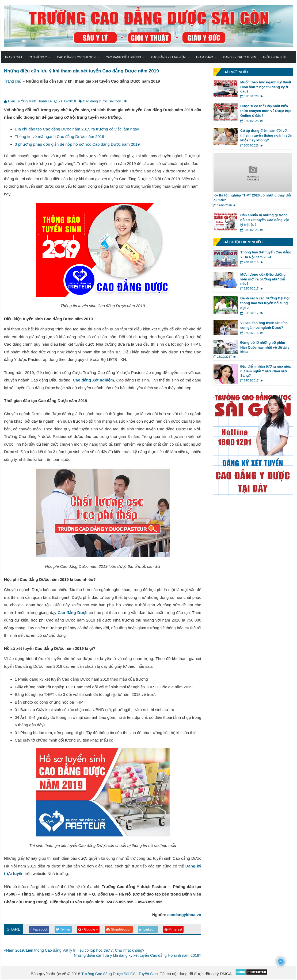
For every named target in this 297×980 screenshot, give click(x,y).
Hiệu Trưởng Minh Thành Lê (30, 101)
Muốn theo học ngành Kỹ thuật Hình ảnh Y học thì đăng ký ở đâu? (266, 87)
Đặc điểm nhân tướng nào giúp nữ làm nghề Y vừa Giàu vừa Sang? (266, 371)
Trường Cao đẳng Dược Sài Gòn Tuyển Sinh (119, 975)
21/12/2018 (67, 101)
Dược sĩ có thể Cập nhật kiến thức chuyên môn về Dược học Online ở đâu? (266, 111)
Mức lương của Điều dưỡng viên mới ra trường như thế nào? (263, 279)
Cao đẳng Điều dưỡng (123, 57)
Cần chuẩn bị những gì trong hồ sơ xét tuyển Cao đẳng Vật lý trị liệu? (264, 220)
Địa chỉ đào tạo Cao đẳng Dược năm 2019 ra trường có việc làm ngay (77, 129)
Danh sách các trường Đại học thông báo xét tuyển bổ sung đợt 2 (265, 303)
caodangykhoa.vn (184, 915)
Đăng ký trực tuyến (240, 57)
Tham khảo (204, 57)
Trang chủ (13, 57)
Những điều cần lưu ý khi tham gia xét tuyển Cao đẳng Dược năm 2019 (85, 71)
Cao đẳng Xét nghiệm (168, 57)
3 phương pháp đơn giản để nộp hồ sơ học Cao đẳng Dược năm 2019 (77, 144)
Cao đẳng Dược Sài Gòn (76, 57)
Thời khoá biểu (274, 57)
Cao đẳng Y (38, 57)
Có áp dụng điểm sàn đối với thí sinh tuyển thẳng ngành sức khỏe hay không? (266, 135)
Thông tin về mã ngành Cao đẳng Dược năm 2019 (59, 137)
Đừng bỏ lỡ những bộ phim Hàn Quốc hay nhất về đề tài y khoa (265, 347)
